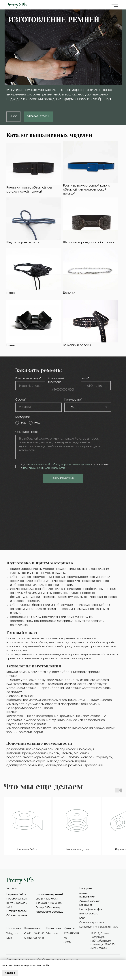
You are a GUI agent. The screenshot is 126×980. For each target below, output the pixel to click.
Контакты (85, 927)
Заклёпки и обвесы (77, 345)
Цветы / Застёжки (47, 899)
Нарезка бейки (16, 894)
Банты (11, 345)
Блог (82, 918)
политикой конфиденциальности (44, 468)
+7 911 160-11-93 (34, 934)
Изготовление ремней (49, 894)
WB (65, 938)
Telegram (12, 934)
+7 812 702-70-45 (34, 938)
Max (9, 938)
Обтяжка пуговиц (17, 911)
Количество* (73, 400)
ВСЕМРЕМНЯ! (72, 934)
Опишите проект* (28, 432)
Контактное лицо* (28, 378)
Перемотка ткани (17, 899)
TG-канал (52, 934)
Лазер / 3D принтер (48, 908)
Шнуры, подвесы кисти (23, 242)
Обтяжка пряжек (17, 916)
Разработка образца (49, 912)
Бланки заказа (89, 914)
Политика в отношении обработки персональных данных (43, 960)
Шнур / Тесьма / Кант (17, 905)
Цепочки (69, 293)
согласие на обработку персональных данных (60, 465)
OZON (67, 942)
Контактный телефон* (56, 380)
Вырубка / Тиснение (49, 903)
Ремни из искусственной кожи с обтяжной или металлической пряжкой (86, 190)
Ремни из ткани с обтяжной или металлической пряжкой (29, 190)
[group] (27, 826)
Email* (85, 378)
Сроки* (21, 400)
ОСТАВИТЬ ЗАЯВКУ (63, 478)
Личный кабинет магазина (90, 903)
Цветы (11, 293)
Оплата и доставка (92, 922)
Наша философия (91, 909)
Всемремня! (88, 897)
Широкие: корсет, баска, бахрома (88, 242)
